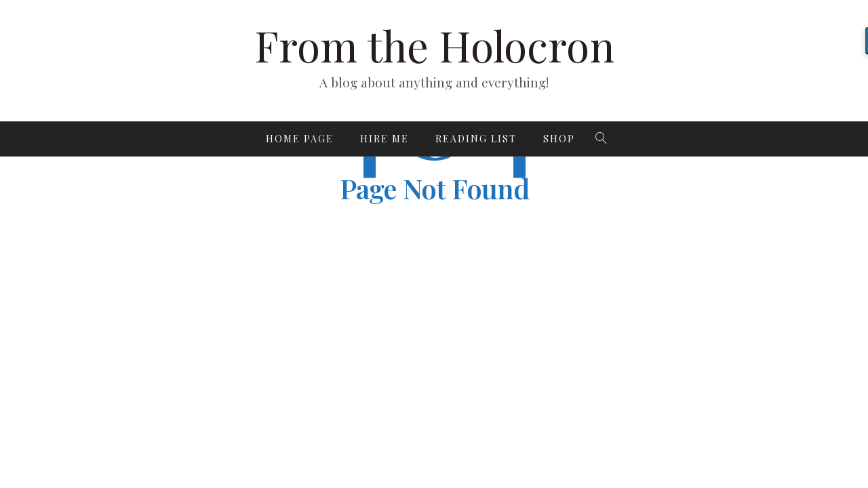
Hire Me (384, 139)
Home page (300, 139)
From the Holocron (434, 45)
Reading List (476, 139)
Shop (559, 139)
